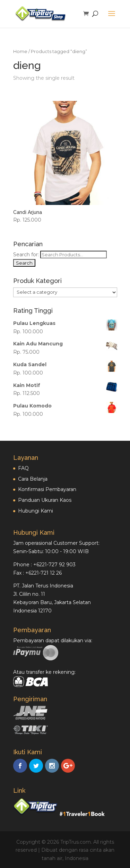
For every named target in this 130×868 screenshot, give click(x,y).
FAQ (23, 468)
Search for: (26, 255)
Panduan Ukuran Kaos (45, 500)
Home (20, 51)
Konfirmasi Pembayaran (47, 489)
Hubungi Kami (36, 511)
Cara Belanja (33, 479)
